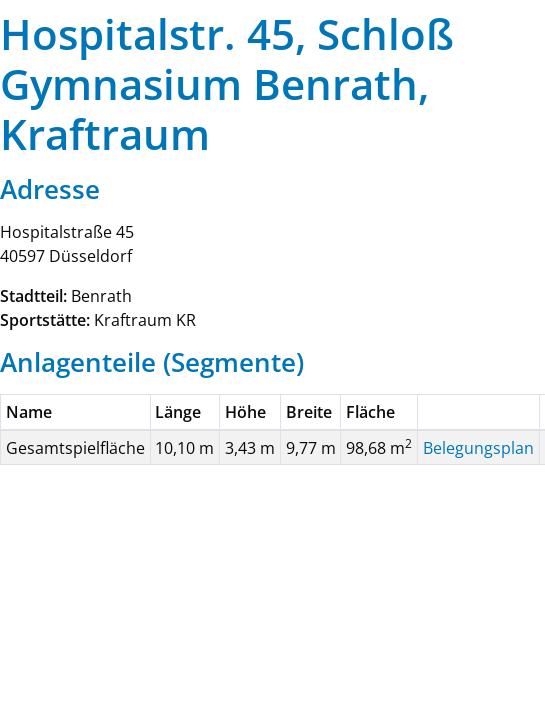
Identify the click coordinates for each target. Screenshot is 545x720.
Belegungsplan (478, 448)
